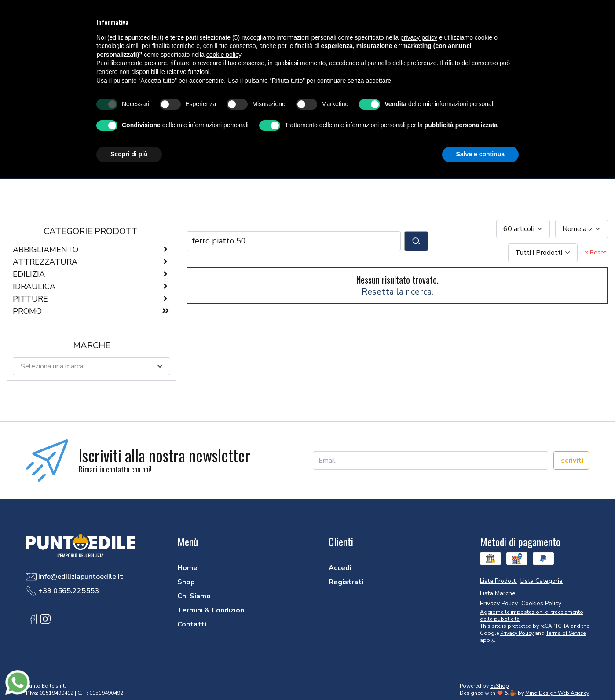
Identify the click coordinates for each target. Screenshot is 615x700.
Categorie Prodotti (92, 231)
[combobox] (523, 229)
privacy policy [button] (419, 37)
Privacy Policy (517, 633)
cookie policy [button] (224, 55)
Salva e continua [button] (480, 154)
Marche (92, 345)
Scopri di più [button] (129, 154)
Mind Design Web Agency (557, 693)
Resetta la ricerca (397, 292)
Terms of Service (566, 633)
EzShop (500, 686)
